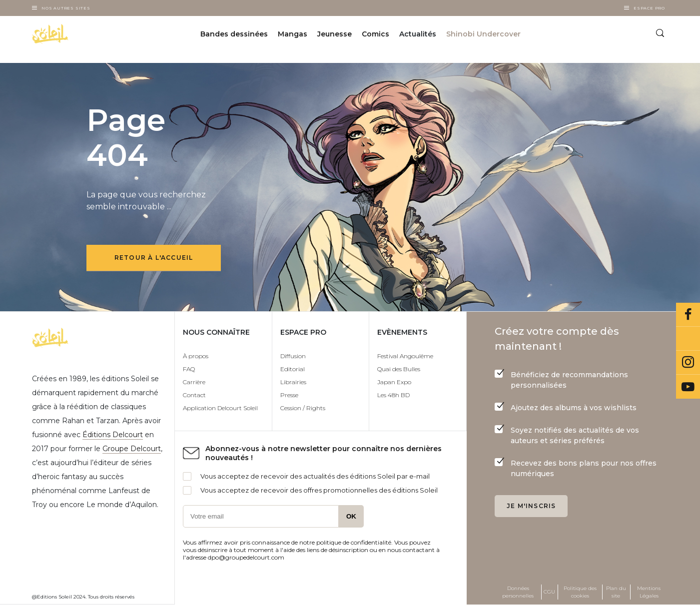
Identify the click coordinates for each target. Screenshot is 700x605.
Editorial (293, 369)
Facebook (688, 315)
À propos (196, 356)
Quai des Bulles (399, 369)
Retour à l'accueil (154, 258)
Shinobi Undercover (483, 34)
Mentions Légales (649, 592)
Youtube (688, 387)
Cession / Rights (303, 408)
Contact (194, 395)
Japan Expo (394, 382)
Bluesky (688, 339)
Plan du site (616, 592)
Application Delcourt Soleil (220, 408)
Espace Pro (649, 8)
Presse (289, 395)
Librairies (293, 382)
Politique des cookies (580, 592)
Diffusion (293, 356)
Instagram (688, 363)
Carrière (194, 382)
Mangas (293, 34)
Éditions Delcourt (113, 435)
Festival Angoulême (405, 356)
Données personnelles (518, 592)
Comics (375, 34)
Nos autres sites (66, 8)
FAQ (189, 369)
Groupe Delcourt (132, 449)
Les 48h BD (393, 395)
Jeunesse (335, 34)
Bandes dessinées (234, 34)
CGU (549, 592)
